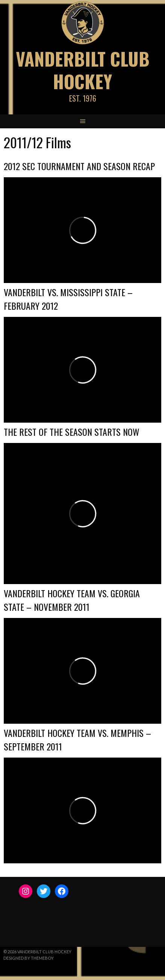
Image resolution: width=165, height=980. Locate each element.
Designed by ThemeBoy (29, 958)
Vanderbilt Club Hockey (83, 70)
